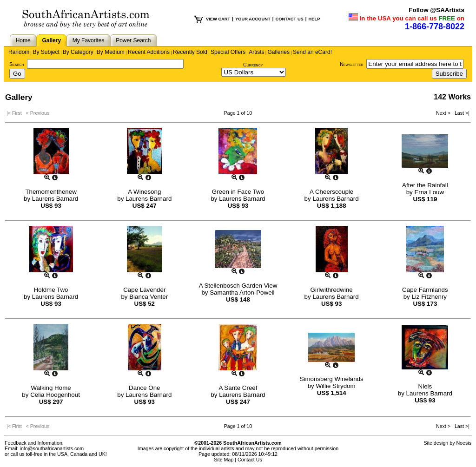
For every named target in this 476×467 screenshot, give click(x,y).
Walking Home (51, 388)
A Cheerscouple (331, 192)
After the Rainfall (425, 185)
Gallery (51, 40)
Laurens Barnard (55, 199)
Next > (444, 113)
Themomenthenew (51, 192)
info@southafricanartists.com (52, 448)
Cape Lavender (144, 290)
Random (19, 52)
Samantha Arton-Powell (242, 293)
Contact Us (250, 460)
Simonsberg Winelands (332, 379)
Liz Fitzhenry (429, 297)
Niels (425, 386)
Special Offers (228, 52)
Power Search (133, 40)
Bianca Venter (149, 297)
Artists (256, 52)
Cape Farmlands (425, 290)
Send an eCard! (312, 52)
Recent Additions (149, 52)
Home (23, 40)
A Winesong (144, 192)
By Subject (46, 52)
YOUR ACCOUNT (253, 19)
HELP (314, 19)
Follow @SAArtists (436, 10)
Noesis (464, 443)
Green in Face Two (238, 192)
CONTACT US (289, 19)
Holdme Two (51, 290)
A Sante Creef (238, 388)
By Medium (111, 52)
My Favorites (89, 40)
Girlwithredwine (332, 290)
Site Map (224, 460)
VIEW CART (218, 19)
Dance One (144, 388)
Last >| (461, 113)
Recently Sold (190, 52)
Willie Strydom (335, 386)
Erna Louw (429, 192)
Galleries (279, 52)
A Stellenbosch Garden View (238, 286)
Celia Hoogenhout (55, 395)
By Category (78, 52)
